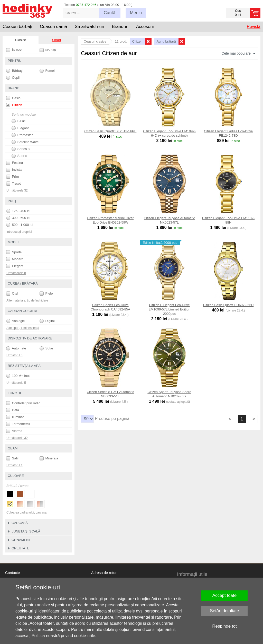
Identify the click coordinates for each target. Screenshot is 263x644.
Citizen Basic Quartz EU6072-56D (228, 305)
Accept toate (225, 595)
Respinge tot (224, 626)
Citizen (14, 105)
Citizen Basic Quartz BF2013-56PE (110, 131)
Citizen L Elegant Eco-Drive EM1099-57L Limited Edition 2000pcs (169, 309)
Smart (57, 40)
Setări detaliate (224, 611)
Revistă (254, 27)
